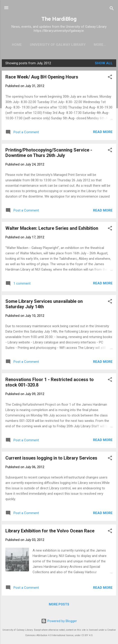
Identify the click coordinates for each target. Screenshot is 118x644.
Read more (103, 132)
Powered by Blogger (59, 621)
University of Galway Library (58, 45)
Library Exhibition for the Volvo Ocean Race (50, 531)
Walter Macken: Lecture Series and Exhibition (52, 228)
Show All (104, 63)
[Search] (112, 9)
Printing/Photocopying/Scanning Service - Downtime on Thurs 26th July (49, 153)
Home (17, 45)
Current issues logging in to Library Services (51, 458)
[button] (110, 78)
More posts (59, 604)
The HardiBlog (59, 19)
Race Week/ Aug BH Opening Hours (42, 77)
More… (100, 45)
